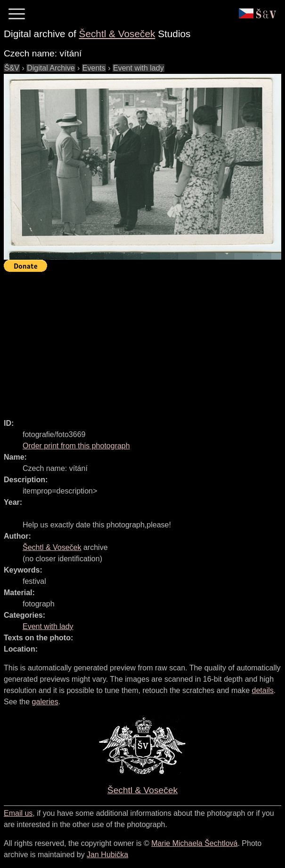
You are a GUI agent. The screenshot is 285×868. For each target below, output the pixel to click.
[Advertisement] (144, 341)
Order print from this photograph (76, 446)
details (263, 690)
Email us (18, 813)
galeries (45, 702)
